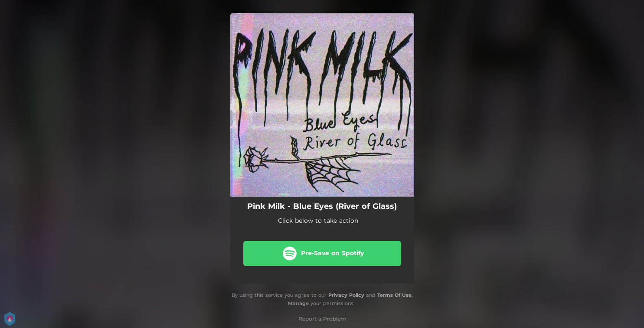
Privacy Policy (346, 295)
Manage (298, 303)
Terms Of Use (394, 295)
